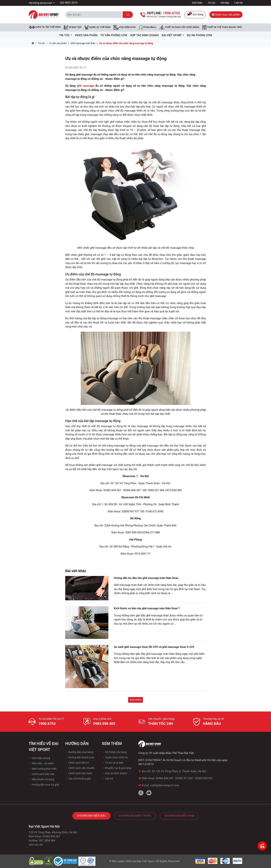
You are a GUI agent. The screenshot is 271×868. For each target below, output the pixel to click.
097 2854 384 (47, 841)
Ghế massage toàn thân (83, 43)
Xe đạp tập (73, 27)
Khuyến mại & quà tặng (116, 768)
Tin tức (212, 3)
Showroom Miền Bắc (91, 816)
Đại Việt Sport (146, 861)
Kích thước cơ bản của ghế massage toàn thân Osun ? (147, 608)
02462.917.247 (184, 778)
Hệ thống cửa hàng (114, 752)
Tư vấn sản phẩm (58, 43)
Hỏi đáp (225, 3)
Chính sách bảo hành (79, 773)
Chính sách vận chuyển (80, 768)
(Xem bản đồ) (36, 845)
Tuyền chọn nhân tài (115, 757)
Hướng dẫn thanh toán (80, 757)
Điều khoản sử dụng (41, 779)
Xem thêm (135, 700)
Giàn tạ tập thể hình (45, 27)
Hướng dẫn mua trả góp (44, 785)
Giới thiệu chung (39, 758)
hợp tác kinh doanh (144, 35)
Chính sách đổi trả (77, 763)
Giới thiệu (197, 3)
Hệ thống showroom (41, 3)
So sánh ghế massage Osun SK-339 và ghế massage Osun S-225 (154, 647)
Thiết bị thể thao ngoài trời (222, 27)
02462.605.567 (204, 778)
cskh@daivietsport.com (165, 785)
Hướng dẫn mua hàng (79, 752)
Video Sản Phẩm (86, 35)
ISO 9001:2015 (69, 3)
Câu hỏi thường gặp (78, 779)
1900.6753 (47, 724)
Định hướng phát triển (43, 769)
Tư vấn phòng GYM (114, 35)
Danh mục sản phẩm (226, 15)
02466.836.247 (164, 778)
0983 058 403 (104, 724)
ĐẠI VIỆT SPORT (173, 35)
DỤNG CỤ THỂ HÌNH (97, 27)
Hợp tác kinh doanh (114, 773)
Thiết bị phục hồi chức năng (179, 27)
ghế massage (86, 86)
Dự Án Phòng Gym (199, 35)
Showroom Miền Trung (135, 816)
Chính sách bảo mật (42, 774)
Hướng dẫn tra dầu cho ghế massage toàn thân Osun (146, 578)
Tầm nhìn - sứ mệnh (41, 763)
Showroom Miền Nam (179, 816)
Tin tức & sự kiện (113, 763)
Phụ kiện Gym (125, 27)
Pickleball (147, 27)
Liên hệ (238, 3)
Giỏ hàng (195, 15)
